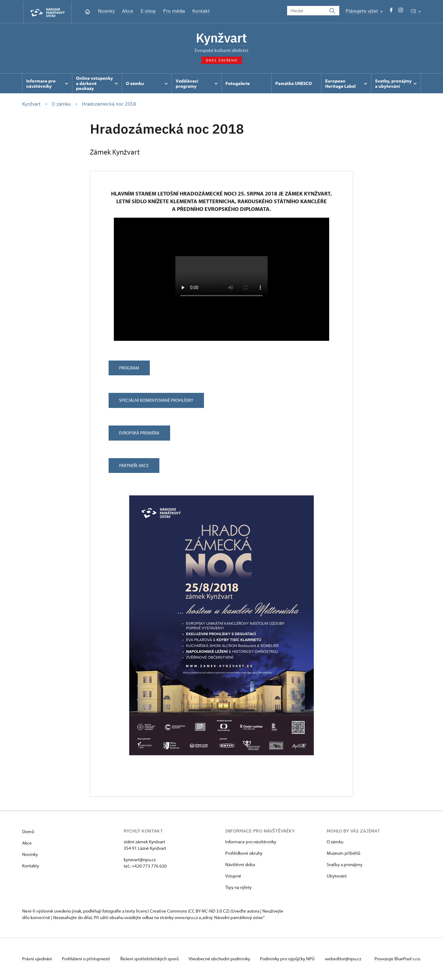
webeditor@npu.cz (347, 960)
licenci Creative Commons (162, 912)
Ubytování (337, 877)
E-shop (148, 11)
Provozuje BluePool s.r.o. (398, 960)
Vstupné (233, 877)
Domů (28, 832)
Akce (128, 11)
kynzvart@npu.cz (140, 860)
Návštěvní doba (240, 865)
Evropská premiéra (140, 434)
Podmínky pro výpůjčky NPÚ (291, 960)
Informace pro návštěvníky (251, 843)
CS (416, 11)
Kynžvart (221, 38)
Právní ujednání (38, 960)
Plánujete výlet (364, 11)
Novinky (106, 11)
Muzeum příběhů (343, 854)
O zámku (335, 843)
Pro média (174, 11)
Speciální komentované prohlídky (157, 401)
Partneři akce (135, 466)
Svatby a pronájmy (345, 865)
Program (130, 369)
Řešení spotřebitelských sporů (152, 960)
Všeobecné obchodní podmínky (222, 960)
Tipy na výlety (238, 888)
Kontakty (31, 867)
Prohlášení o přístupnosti (87, 960)
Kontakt (201, 11)
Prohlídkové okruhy (244, 854)
